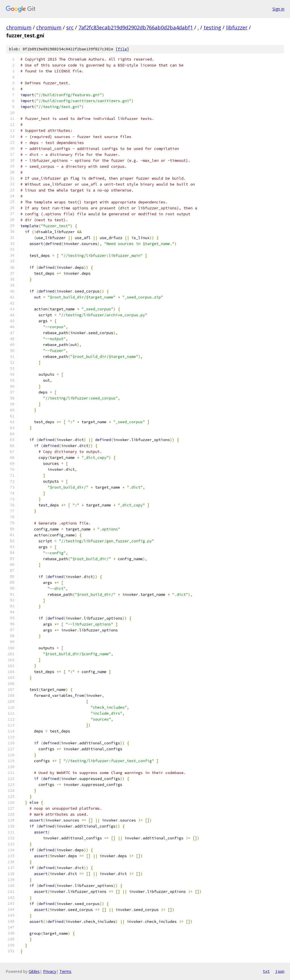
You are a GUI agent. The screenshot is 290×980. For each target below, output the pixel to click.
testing (212, 27)
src (70, 27)
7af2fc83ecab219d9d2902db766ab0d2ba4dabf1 (136, 27)
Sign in (278, 9)
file (122, 49)
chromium (19, 27)
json (280, 971)
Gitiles (34, 971)
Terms (65, 971)
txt (266, 971)
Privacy (50, 971)
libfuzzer (237, 27)
